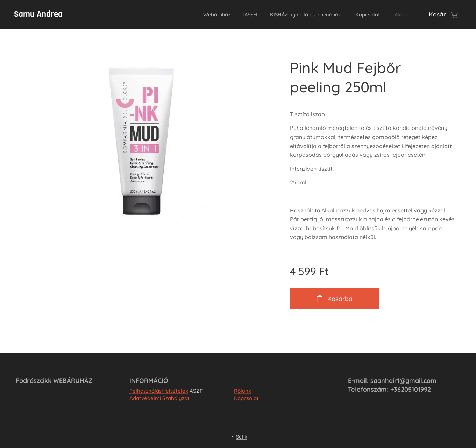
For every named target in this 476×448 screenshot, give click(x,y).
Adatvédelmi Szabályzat (159, 398)
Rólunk (243, 391)
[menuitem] (191, 14)
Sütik (242, 437)
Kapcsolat (246, 398)
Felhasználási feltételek (159, 391)
